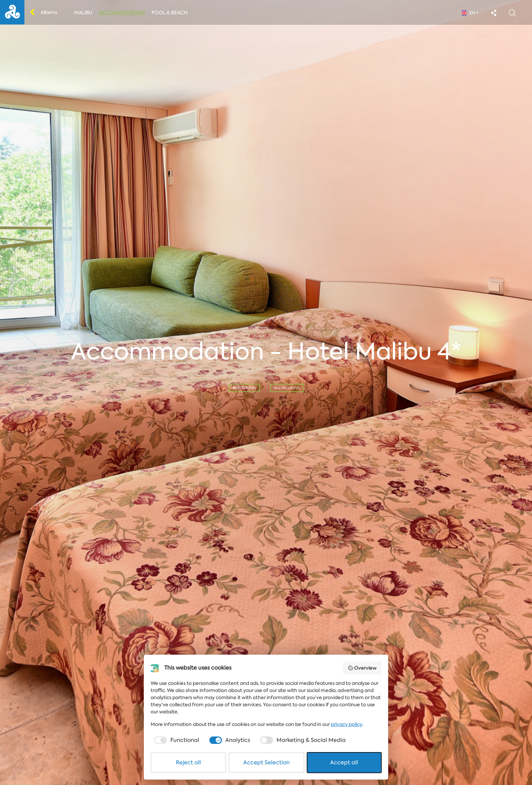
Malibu (83, 13)
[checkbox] (176, 740)
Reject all (188, 762)
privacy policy (347, 724)
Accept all (344, 762)
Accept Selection (267, 762)
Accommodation (122, 13)
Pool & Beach (170, 13)
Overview (362, 668)
